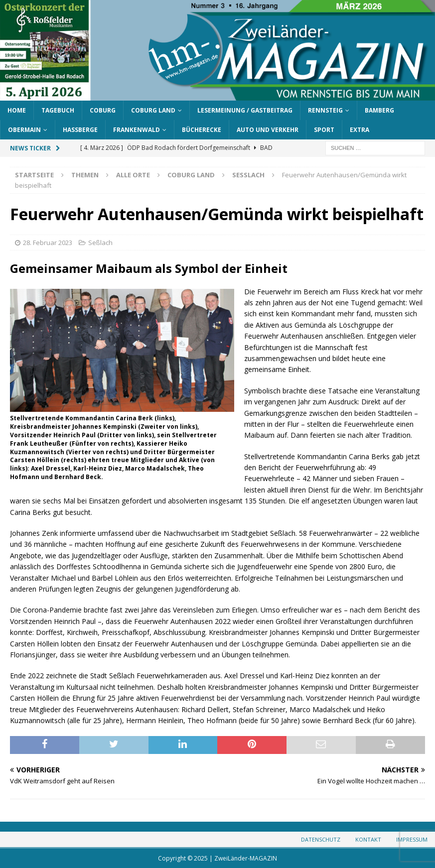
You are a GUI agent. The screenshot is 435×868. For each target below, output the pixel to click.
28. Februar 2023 (48, 243)
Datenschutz (321, 839)
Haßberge (80, 130)
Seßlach (100, 243)
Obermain (24, 130)
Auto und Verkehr (268, 130)
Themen (85, 175)
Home (17, 110)
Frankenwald (137, 130)
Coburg (103, 110)
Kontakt (368, 839)
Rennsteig (325, 110)
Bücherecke (202, 130)
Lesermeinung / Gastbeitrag (245, 110)
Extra (360, 130)
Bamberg (379, 110)
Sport (324, 130)
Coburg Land (153, 110)
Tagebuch (58, 110)
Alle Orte (133, 175)
